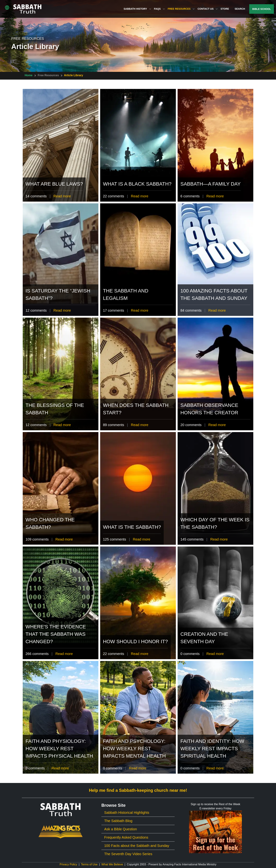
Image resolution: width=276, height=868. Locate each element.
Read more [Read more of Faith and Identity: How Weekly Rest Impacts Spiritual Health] (215, 768)
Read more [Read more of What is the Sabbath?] (142, 539)
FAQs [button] (159, 9)
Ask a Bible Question (121, 829)
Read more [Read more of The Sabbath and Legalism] (140, 310)
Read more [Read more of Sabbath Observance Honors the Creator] (217, 425)
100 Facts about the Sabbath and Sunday (137, 846)
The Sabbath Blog (118, 821)
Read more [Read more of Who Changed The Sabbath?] (64, 539)
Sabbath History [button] (137, 9)
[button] (7, 7)
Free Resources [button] (181, 9)
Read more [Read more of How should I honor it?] (140, 654)
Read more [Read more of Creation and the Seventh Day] (215, 654)
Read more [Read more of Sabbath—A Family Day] (215, 196)
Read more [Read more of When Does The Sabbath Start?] (140, 425)
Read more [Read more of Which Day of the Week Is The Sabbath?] (219, 539)
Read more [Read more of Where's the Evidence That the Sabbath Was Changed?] (64, 654)
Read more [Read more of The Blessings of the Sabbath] (62, 425)
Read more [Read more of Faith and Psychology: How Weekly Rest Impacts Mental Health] (138, 768)
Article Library (74, 75)
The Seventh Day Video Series (128, 854)
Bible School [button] (262, 9)
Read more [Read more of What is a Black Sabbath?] (140, 196)
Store (225, 9)
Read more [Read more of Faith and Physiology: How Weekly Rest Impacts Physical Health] (60, 768)
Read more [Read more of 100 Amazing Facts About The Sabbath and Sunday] (217, 310)
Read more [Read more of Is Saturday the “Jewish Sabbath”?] (62, 310)
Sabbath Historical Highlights (127, 813)
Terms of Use (89, 864)
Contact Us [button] (208, 9)
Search (240, 9)
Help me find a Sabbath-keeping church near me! (138, 790)
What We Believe (112, 864)
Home (29, 75)
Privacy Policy (68, 864)
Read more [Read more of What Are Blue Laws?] (62, 196)
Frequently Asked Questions (126, 837)
